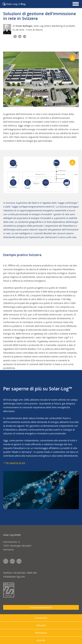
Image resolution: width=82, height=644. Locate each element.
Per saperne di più (15, 463)
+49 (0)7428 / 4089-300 (25, 573)
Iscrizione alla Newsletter (41, 607)
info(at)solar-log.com (14, 577)
